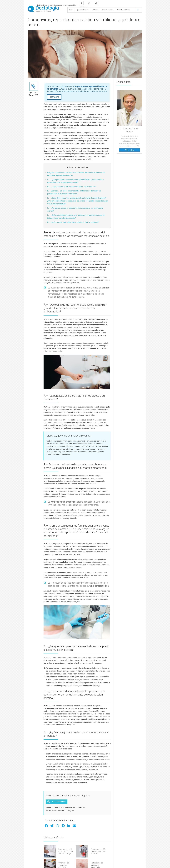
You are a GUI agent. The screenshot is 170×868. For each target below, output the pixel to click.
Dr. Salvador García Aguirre (129, 130)
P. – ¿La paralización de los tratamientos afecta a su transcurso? (72, 187)
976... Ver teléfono (57, 802)
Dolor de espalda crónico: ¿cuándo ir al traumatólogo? (66, 851)
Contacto (84, 7)
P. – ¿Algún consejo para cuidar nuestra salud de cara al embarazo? (73, 222)
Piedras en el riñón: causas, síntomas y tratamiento (98, 851)
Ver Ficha (129, 150)
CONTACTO (54, 97)
